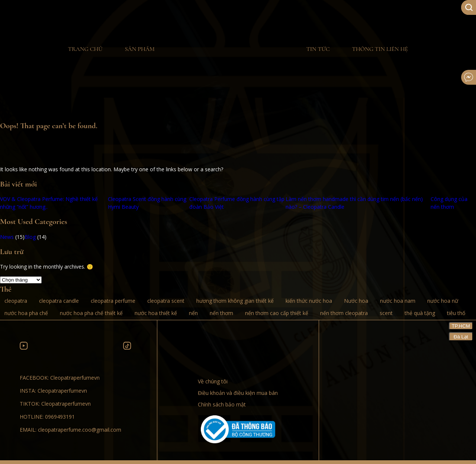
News (7, 237)
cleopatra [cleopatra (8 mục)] (16, 301)
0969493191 (60, 417)
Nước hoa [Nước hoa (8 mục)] (356, 301)
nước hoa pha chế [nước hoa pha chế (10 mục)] (26, 313)
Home (231, 49)
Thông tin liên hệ (380, 49)
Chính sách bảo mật (222, 404)
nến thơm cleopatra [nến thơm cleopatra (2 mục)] (344, 313)
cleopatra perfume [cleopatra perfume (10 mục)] (113, 301)
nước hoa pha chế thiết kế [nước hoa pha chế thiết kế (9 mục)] (91, 313)
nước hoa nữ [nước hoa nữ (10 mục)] (443, 301)
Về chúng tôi (213, 381)
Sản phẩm (140, 49)
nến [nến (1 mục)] (193, 313)
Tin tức (318, 49)
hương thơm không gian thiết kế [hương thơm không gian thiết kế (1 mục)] (235, 301)
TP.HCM (461, 326)
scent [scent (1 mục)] (386, 313)
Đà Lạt (461, 337)
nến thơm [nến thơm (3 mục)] (221, 313)
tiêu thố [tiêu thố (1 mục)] (456, 313)
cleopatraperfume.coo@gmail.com (80, 430)
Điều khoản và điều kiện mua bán (238, 393)
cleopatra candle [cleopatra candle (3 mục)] (59, 301)
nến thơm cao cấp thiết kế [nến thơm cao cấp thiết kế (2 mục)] (277, 313)
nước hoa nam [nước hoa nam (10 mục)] (398, 301)
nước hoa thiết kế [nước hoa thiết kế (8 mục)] (156, 313)
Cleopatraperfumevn (75, 378)
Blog (30, 237)
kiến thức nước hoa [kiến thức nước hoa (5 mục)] (309, 301)
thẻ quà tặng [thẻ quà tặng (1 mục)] (420, 313)
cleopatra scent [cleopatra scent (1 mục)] (166, 301)
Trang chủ (85, 49)
